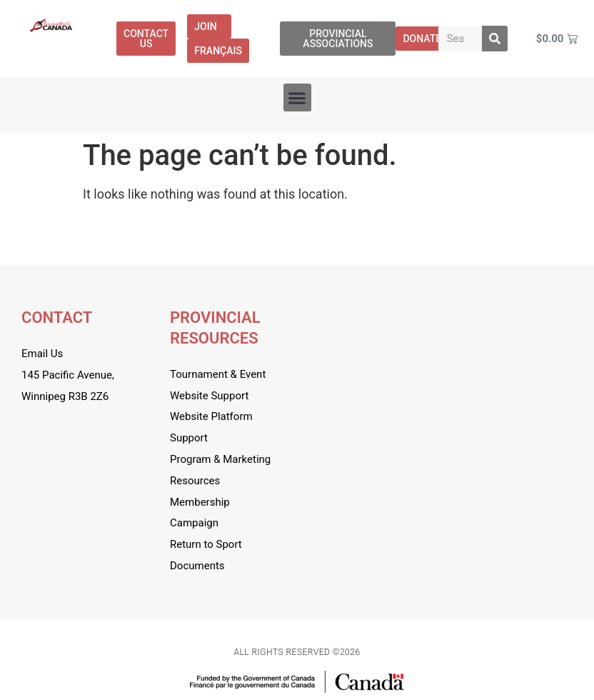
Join (209, 26)
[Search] (495, 39)
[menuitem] (218, 51)
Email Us (42, 354)
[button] (297, 97)
